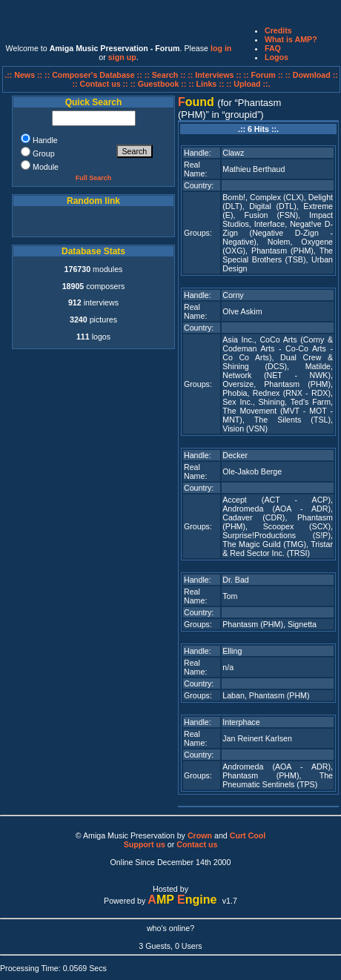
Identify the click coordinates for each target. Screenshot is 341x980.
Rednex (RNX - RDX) (292, 393)
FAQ (273, 48)
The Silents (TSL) (292, 420)
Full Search (94, 178)
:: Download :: (312, 75)
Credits (278, 30)
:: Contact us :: (100, 84)
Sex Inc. (237, 402)
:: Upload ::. (248, 84)
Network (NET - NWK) (277, 375)
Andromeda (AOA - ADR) (277, 509)
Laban (234, 695)
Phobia (235, 393)
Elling (232, 651)
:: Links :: (206, 84)
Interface (269, 224)
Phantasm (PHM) (282, 251)
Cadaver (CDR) (254, 517)
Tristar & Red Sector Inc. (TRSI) (278, 549)
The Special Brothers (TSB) (278, 255)
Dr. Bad (236, 580)
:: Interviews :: (215, 75)
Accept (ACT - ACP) (277, 500)
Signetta (302, 624)
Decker (235, 455)
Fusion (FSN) (271, 215)
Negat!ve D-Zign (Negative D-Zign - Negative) (278, 233)
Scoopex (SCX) (297, 526)
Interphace (241, 722)
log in (221, 48)
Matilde (318, 366)
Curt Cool (248, 835)
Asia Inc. (238, 340)
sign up (122, 57)
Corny (233, 295)
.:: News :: (24, 75)
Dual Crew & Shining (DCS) (278, 362)
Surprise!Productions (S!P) (277, 535)
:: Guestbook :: (159, 84)
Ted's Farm (311, 402)
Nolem (279, 242)
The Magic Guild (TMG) (264, 544)
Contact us (197, 844)
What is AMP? (291, 39)
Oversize (238, 384)
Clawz (233, 153)
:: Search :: (166, 75)
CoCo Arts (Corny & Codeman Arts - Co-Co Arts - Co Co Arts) (278, 348)
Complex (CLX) (277, 197)
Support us (145, 844)
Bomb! (234, 197)
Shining (272, 402)
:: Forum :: (265, 75)
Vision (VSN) (245, 428)
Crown (200, 835)
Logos (277, 57)
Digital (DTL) (272, 206)
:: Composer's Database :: (95, 75)
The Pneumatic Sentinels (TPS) (278, 780)
